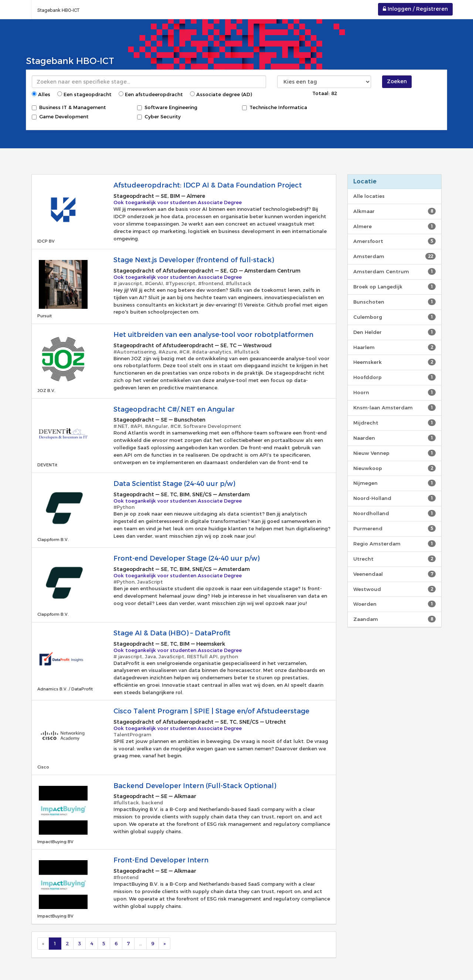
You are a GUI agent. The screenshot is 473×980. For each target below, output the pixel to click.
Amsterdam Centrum (394, 271)
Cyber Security (159, 116)
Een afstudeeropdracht (151, 94)
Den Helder (394, 332)
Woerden (394, 604)
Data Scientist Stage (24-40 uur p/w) (174, 484)
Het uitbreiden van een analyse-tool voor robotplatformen (213, 335)
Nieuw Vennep (394, 453)
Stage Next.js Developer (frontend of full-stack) (194, 260)
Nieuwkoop (394, 468)
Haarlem (394, 347)
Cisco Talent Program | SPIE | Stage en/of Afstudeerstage (211, 711)
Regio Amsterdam (394, 544)
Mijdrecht (394, 423)
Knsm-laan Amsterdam (394, 408)
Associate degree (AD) (221, 94)
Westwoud (394, 589)
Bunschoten (394, 302)
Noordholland (394, 513)
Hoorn (394, 392)
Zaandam (394, 619)
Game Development (60, 116)
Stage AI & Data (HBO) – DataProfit (172, 633)
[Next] (164, 944)
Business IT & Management (69, 107)
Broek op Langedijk (394, 287)
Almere (394, 226)
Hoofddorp (394, 377)
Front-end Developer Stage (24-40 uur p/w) (186, 558)
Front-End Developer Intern (162, 860)
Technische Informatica (275, 107)
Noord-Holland (394, 498)
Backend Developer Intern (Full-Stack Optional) (195, 786)
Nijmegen (394, 483)
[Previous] (43, 944)
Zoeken (397, 81)
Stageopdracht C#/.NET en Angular (174, 409)
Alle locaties (369, 196)
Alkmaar (394, 211)
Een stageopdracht (84, 94)
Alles (41, 94)
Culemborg (394, 317)
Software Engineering (167, 107)
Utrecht (394, 559)
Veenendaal (394, 574)
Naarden (394, 438)
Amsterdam (394, 256)
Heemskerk (394, 362)
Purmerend (394, 528)
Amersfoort (394, 241)
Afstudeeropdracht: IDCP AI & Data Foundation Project (208, 185)
